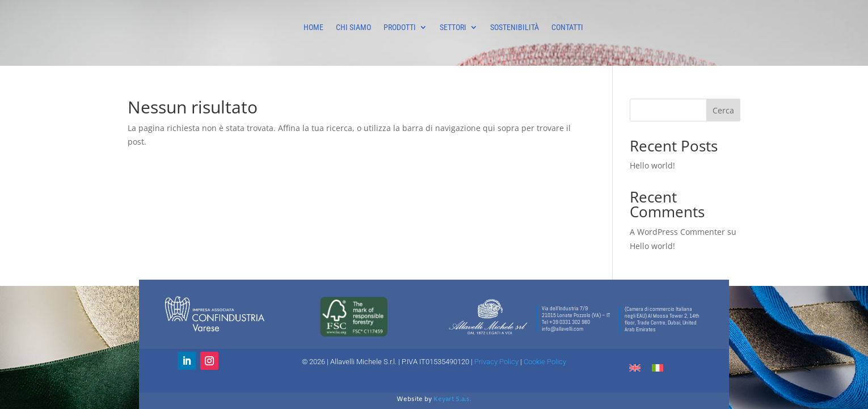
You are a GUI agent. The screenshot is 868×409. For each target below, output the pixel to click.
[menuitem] (635, 368)
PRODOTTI (400, 27)
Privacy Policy (496, 362)
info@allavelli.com (562, 329)
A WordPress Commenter (677, 232)
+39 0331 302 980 (570, 322)
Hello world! (652, 165)
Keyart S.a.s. (452, 399)
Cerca (723, 110)
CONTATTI (567, 27)
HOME (313, 27)
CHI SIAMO (353, 27)
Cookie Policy (545, 362)
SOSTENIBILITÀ (515, 27)
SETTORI (453, 27)
